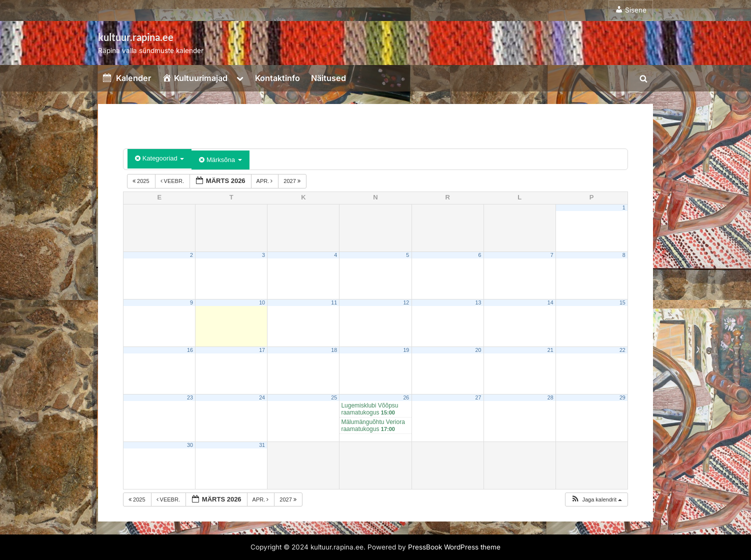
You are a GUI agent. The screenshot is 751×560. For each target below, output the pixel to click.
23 (190, 397)
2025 (142, 181)
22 (622, 350)
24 (262, 397)
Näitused (328, 78)
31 (262, 445)
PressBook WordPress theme (454, 547)
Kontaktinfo (277, 78)
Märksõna (220, 160)
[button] (596, 500)
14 (550, 302)
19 (406, 350)
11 (334, 302)
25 (334, 397)
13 (478, 302)
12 (406, 302)
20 (478, 350)
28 (550, 397)
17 (262, 350)
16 (190, 350)
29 (622, 397)
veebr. (173, 181)
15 (622, 302)
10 (262, 302)
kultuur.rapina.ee (136, 37)
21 (550, 350)
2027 (293, 181)
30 (190, 445)
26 (406, 397)
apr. (265, 181)
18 (334, 350)
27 (478, 397)
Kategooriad (159, 158)
